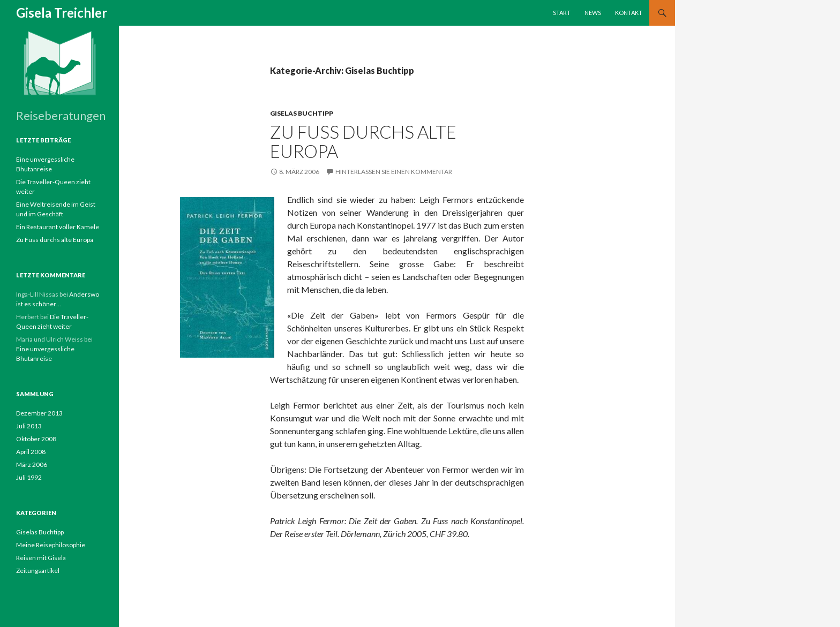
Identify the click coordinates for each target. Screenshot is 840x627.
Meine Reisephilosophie (51, 545)
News (593, 13)
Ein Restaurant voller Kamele (58, 227)
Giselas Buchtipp (302, 113)
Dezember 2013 (39, 413)
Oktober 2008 (36, 439)
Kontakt (629, 13)
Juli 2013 (29, 426)
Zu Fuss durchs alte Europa (363, 141)
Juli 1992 (29, 477)
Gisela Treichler (62, 13)
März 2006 (32, 464)
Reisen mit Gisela (41, 558)
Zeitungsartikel (38, 571)
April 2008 (31, 452)
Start (562, 13)
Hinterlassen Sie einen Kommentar (394, 172)
